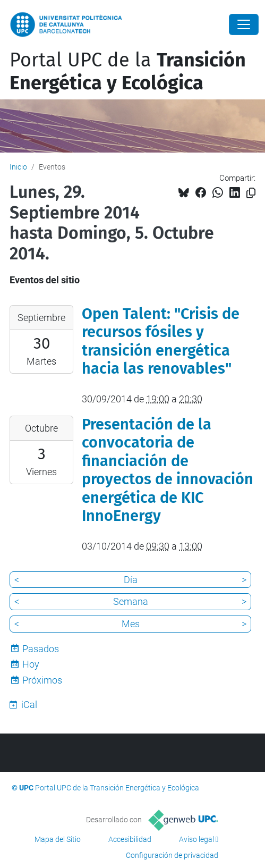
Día (131, 580)
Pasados (41, 649)
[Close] (244, 24)
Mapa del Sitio (58, 839)
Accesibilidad (130, 839)
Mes (131, 624)
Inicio (18, 167)
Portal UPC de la (128, 71)
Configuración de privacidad (172, 855)
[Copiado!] (251, 193)
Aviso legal (196, 839)
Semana (131, 601)
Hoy (31, 664)
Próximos (42, 680)
